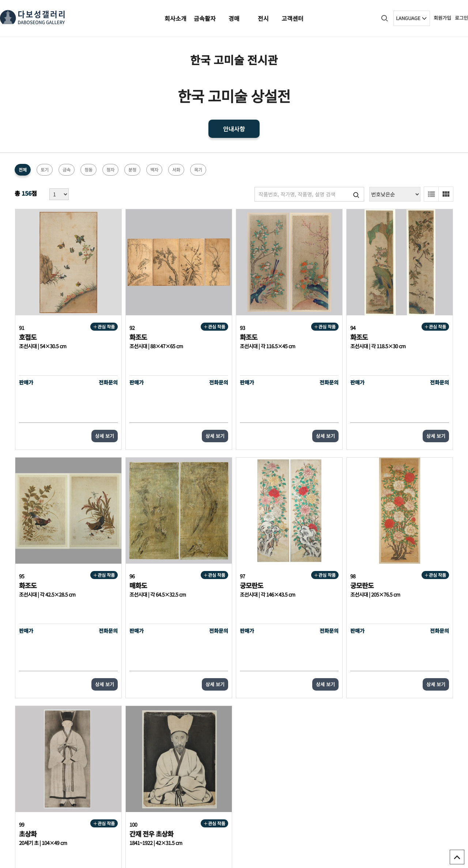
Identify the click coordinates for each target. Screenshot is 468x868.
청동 (88, 170)
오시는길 (423, 762)
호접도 (27, 315)
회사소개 (175, 18)
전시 (263, 18)
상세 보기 (82, 414)
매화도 (27, 541)
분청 (132, 170)
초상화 (293, 541)
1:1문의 (446, 762)
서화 (176, 170)
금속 (67, 170)
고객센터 (292, 18)
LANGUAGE (408, 18)
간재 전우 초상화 (395, 541)
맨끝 (309, 682)
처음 (159, 682)
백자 (154, 170)
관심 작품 (82, 305)
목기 (198, 170)
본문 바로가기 (0, 0)
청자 (110, 170)
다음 (296, 682)
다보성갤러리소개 (391, 762)
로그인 (461, 18)
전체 (23, 170)
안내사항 (234, 129)
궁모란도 (119, 541)
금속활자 (205, 18)
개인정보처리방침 (350, 762)
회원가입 (442, 18)
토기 (45, 170)
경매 (234, 18)
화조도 (116, 315)
